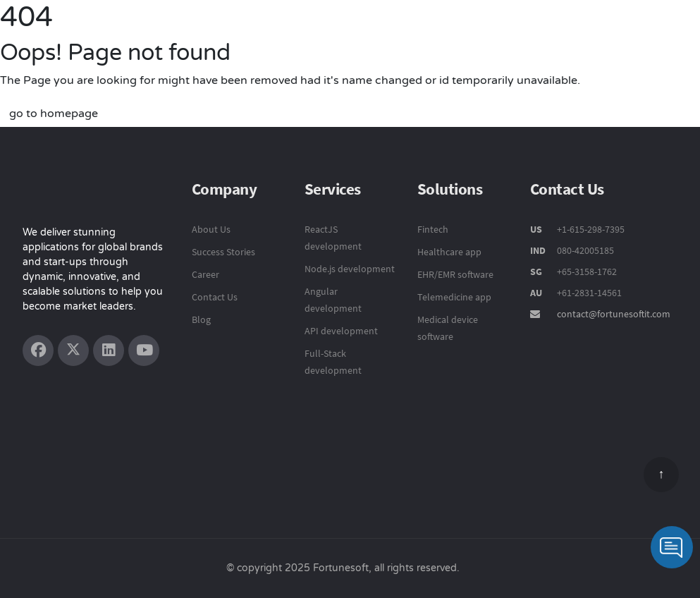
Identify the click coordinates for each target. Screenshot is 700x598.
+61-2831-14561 (589, 293)
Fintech (433, 229)
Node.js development (350, 269)
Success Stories (223, 252)
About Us (211, 229)
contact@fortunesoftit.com (614, 314)
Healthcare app (449, 252)
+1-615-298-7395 (590, 229)
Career (205, 274)
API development (341, 331)
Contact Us (215, 297)
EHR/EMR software (455, 274)
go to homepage (54, 114)
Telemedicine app (454, 297)
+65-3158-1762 (587, 271)
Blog (201, 319)
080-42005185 (584, 250)
